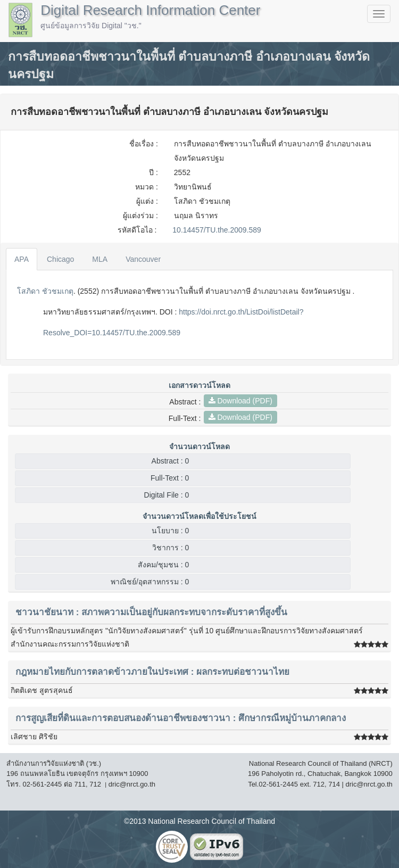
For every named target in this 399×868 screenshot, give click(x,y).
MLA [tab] (100, 259)
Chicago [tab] (60, 259)
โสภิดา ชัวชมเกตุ (45, 291)
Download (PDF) (240, 401)
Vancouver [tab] (143, 259)
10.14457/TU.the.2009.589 (217, 230)
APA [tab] (22, 259)
